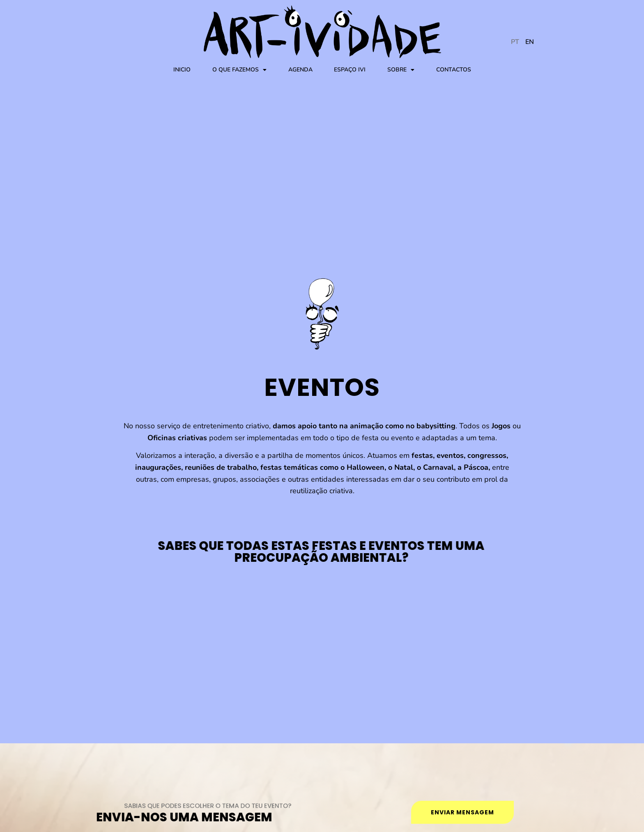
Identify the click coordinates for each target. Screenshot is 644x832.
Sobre (401, 70)
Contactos (454, 70)
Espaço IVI (350, 70)
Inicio (182, 70)
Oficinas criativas (177, 438)
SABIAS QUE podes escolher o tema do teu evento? (214, 806)
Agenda (300, 70)
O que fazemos (239, 70)
